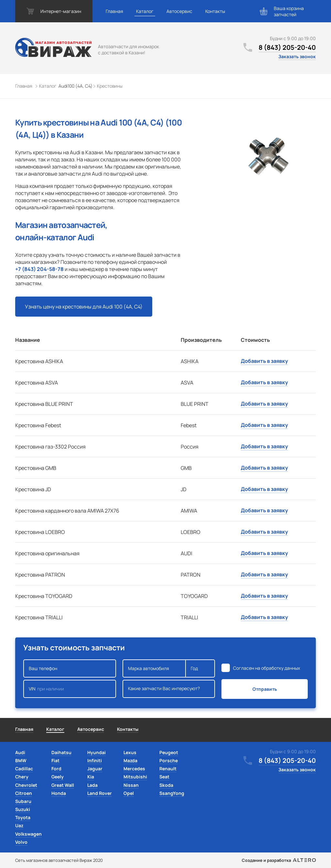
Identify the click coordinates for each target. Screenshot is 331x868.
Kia (91, 777)
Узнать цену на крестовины (84, 307)
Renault (168, 769)
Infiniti (95, 760)
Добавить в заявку (264, 361)
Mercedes (134, 769)
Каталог (145, 11)
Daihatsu (61, 752)
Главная (114, 11)
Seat (164, 777)
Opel (129, 793)
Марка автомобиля (154, 668)
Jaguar (95, 769)
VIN (70, 689)
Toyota (23, 817)
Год (200, 668)
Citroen (24, 793)
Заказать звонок (297, 56)
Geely (58, 777)
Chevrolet (26, 785)
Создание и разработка (279, 860)
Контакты (215, 11)
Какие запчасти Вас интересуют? (169, 689)
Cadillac (24, 769)
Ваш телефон (70, 668)
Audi (20, 752)
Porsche (169, 760)
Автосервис (179, 11)
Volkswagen (28, 834)
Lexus (130, 752)
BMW (21, 760)
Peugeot (169, 752)
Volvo (21, 842)
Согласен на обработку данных (267, 668)
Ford (56, 769)
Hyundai (96, 752)
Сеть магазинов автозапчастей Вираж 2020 (59, 860)
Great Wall (63, 785)
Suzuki (23, 809)
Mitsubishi (135, 777)
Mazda (130, 760)
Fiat (55, 760)
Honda (59, 793)
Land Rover (100, 793)
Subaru (23, 801)
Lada (92, 785)
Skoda (166, 785)
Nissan (131, 785)
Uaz (19, 825)
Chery (22, 777)
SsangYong (172, 793)
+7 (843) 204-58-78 (39, 269)
